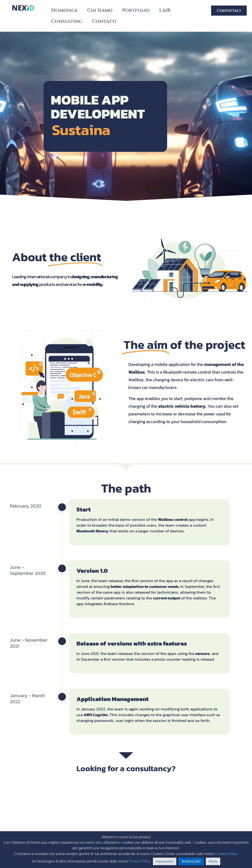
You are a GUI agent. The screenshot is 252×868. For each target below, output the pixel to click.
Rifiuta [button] (213, 861)
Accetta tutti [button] (191, 861)
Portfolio (136, 10)
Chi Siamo (100, 10)
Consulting (67, 21)
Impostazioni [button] (165, 861)
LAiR (165, 10)
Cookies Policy (226, 854)
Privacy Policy (139, 861)
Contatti (104, 21)
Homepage (64, 10)
